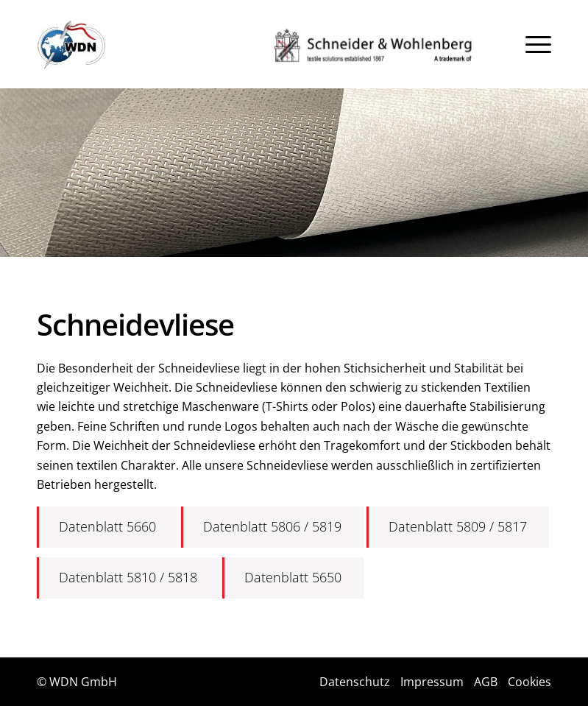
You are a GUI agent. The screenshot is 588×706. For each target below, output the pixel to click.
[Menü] (538, 44)
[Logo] (72, 45)
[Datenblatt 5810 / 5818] (128, 578)
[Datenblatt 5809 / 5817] (458, 527)
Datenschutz (355, 682)
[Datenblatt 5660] (107, 527)
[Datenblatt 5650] (293, 578)
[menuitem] (538, 44)
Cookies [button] (529, 682)
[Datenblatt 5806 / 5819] (272, 527)
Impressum (432, 682)
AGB (486, 682)
